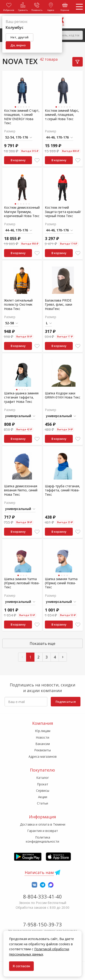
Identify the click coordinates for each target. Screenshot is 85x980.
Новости (42, 737)
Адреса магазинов (43, 756)
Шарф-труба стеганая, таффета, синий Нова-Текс (62, 490)
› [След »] (63, 657)
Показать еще (42, 643)
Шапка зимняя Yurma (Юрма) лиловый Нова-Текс (22, 583)
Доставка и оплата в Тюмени (43, 824)
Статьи (42, 803)
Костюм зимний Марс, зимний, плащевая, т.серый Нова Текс (62, 115)
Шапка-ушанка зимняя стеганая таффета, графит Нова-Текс (21, 397)
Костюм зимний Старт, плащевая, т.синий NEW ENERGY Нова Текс (22, 117)
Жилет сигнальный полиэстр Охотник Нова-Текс (18, 304)
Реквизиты (42, 750)
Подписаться (66, 702)
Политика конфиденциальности (42, 839)
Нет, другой (19, 37)
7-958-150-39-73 (42, 924)
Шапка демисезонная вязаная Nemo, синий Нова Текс (21, 490)
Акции (43, 797)
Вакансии (43, 744)
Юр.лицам (43, 731)
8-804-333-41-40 (42, 896)
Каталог (43, 778)
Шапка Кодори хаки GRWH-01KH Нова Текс (63, 395)
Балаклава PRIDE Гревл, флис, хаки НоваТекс (58, 304)
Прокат (43, 784)
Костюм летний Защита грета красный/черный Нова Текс (63, 212)
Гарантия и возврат (43, 831)
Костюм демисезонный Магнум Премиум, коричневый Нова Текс (22, 212)
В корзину (18, 160)
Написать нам (39, 872)
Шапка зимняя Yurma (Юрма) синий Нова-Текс (61, 583)
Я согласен (21, 966)
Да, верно (18, 45)
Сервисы (43, 791)
